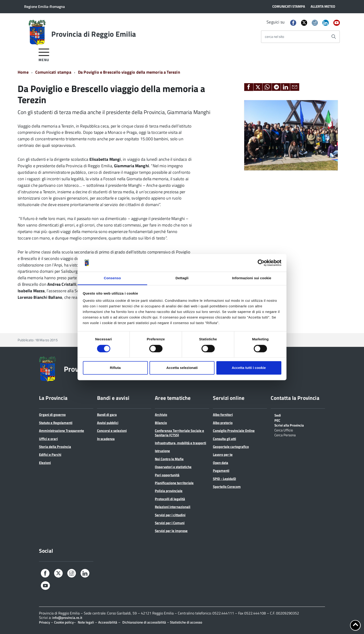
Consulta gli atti (224, 439)
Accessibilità (108, 622)
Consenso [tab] (112, 278)
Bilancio (161, 423)
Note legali (86, 622)
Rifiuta (115, 368)
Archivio (161, 415)
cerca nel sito (275, 37)
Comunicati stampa (53, 72)
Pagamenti (221, 471)
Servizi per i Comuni (170, 523)
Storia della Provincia (55, 447)
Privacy (44, 622)
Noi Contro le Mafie (169, 459)
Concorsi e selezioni (112, 431)
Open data (221, 463)
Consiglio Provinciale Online (234, 431)
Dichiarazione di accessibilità (144, 622)
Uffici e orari (48, 439)
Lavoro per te (223, 455)
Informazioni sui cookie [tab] (252, 278)
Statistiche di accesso (186, 622)
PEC (277, 420)
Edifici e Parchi (50, 455)
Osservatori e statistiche (173, 467)
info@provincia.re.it (67, 618)
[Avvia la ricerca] (334, 37)
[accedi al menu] (44, 54)
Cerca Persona (285, 435)
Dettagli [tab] (182, 278)
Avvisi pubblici (108, 423)
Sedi (278, 415)
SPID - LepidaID (224, 479)
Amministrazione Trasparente (62, 431)
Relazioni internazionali (173, 507)
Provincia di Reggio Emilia (94, 34)
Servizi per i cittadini (170, 515)
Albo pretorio (223, 423)
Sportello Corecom (227, 487)
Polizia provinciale (169, 491)
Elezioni (45, 463)
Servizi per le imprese (171, 531)
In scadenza (106, 439)
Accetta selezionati (182, 368)
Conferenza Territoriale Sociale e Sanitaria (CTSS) (179, 433)
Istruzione (162, 451)
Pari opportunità (167, 475)
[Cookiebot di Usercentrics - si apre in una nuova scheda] (261, 263)
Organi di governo (52, 415)
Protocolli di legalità (170, 499)
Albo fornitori (223, 415)
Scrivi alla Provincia (289, 425)
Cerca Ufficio (284, 430)
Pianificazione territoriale (174, 483)
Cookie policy (64, 622)
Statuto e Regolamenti (56, 423)
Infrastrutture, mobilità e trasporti (180, 443)
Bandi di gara (107, 415)
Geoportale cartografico (231, 447)
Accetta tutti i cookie (249, 368)
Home (23, 72)
